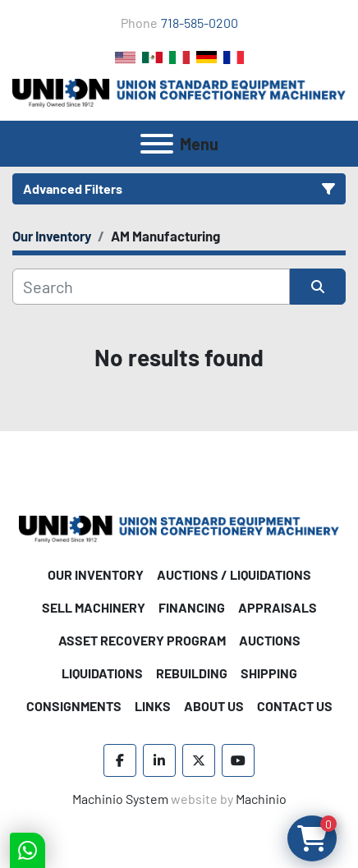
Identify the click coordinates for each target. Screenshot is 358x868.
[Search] (151, 287)
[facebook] (120, 760)
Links (153, 706)
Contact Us (295, 706)
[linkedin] (159, 760)
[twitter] (199, 760)
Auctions (270, 640)
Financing (192, 607)
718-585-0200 (200, 23)
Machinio (261, 799)
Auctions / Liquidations (234, 574)
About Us (214, 706)
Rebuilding (192, 673)
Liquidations (102, 673)
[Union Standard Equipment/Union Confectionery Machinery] (179, 527)
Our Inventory (96, 574)
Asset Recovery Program (142, 640)
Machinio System (120, 799)
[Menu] (157, 144)
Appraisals (278, 607)
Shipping (269, 673)
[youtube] (238, 760)
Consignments (74, 706)
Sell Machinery (94, 607)
